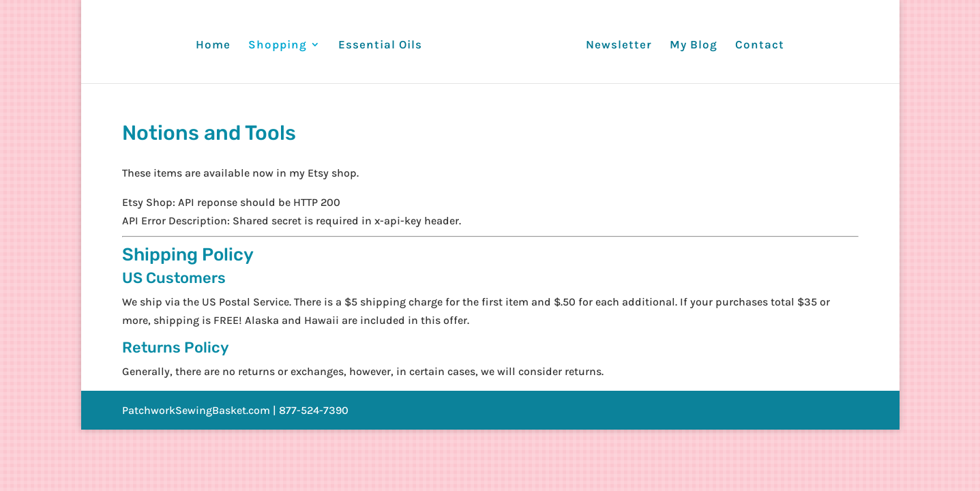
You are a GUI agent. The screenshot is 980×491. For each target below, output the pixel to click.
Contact (760, 45)
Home (213, 45)
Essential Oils (380, 45)
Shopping (278, 45)
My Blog (694, 45)
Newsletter (619, 45)
